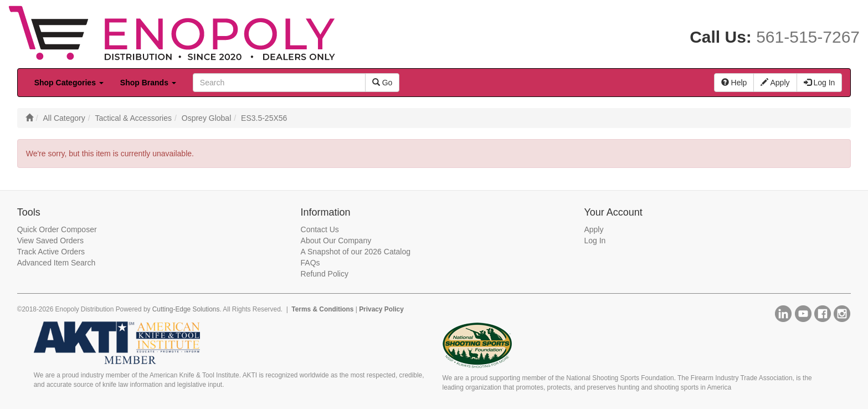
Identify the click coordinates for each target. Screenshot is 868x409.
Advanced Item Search (57, 263)
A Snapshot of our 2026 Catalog (356, 252)
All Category (64, 118)
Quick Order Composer (57, 229)
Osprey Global (206, 118)
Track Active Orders (51, 252)
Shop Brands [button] (148, 83)
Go (382, 83)
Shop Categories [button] (69, 83)
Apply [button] (775, 83)
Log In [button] (820, 83)
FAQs (310, 263)
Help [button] (734, 83)
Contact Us (320, 229)
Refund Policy (325, 274)
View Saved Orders (50, 241)
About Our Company (336, 241)
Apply (594, 229)
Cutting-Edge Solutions (186, 309)
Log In (595, 241)
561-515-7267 (808, 37)
